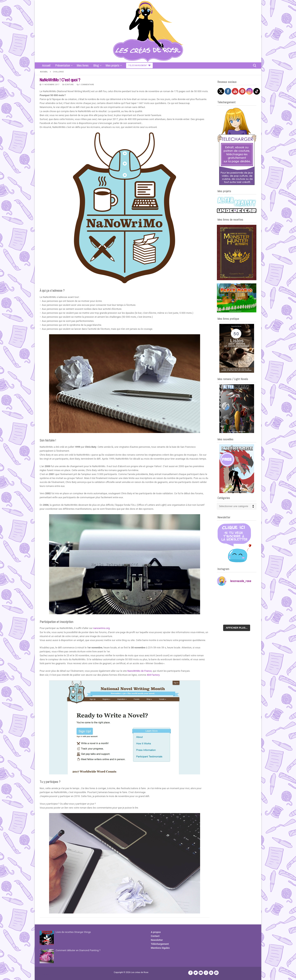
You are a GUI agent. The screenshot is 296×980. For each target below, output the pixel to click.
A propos (156, 932)
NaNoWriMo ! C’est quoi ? (60, 80)
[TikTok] (216, 973)
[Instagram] (206, 973)
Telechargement (139, 65)
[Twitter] (196, 973)
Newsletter (157, 940)
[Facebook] (190, 973)
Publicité (44, 974)
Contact (155, 936)
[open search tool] (255, 66)
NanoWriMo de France (140, 671)
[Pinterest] (211, 973)
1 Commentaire (85, 85)
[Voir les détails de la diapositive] (237, 252)
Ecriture (68, 85)
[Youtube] (201, 973)
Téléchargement (160, 944)
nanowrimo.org (101, 628)
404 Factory (153, 675)
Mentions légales (160, 948)
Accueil (44, 72)
